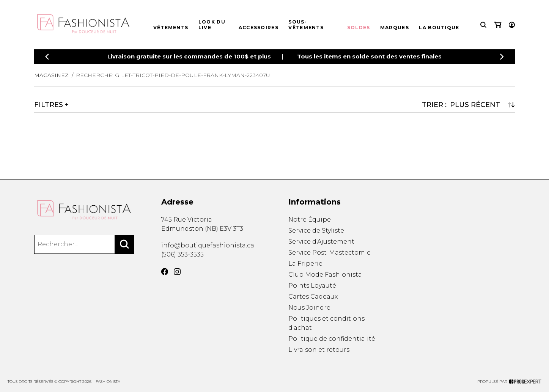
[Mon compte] (512, 25)
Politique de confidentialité (332, 339)
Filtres (49, 105)
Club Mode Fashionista (325, 275)
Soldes (359, 28)
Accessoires (259, 28)
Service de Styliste (316, 231)
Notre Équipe (310, 220)
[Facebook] (165, 272)
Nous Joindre (309, 308)
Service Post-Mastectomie (330, 253)
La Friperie (305, 264)
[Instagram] (177, 272)
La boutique (439, 28)
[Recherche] (483, 25)
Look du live (212, 25)
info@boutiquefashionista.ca (208, 245)
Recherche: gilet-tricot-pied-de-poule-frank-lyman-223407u (173, 75)
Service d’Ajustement (321, 242)
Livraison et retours (319, 350)
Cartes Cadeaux (313, 297)
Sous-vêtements (306, 25)
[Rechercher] (124, 244)
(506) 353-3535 (182, 254)
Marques (395, 28)
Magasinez (51, 75)
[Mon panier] (498, 25)
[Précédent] (47, 57)
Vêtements (171, 28)
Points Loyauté (312, 286)
